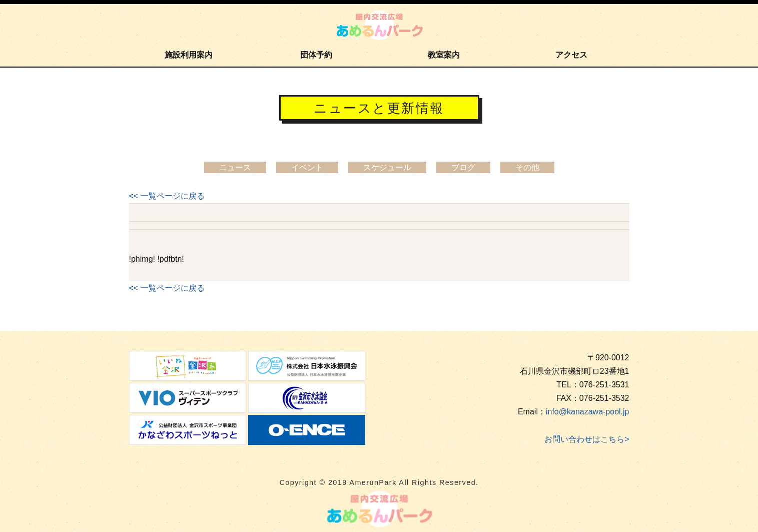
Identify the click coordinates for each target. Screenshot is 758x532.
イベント (307, 167)
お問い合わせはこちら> (587, 439)
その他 (527, 167)
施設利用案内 (189, 55)
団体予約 (316, 55)
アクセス (571, 55)
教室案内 (444, 55)
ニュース (235, 167)
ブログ (463, 167)
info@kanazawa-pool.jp (588, 412)
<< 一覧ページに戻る (167, 196)
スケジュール (387, 167)
